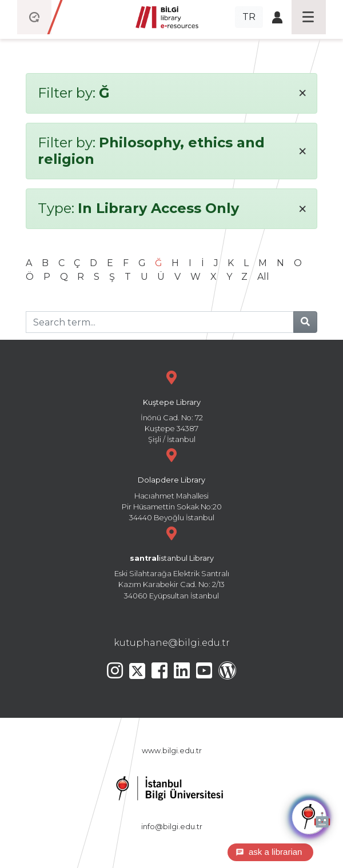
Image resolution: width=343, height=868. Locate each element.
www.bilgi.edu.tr (172, 751)
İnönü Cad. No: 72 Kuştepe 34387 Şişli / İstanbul (171, 406)
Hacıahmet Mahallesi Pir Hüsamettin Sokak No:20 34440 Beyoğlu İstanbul (171, 483)
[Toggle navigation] (309, 17)
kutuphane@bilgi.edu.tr (172, 643)
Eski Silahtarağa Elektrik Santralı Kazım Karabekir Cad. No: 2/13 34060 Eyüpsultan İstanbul (171, 562)
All (263, 277)
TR (249, 17)
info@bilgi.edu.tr (172, 827)
